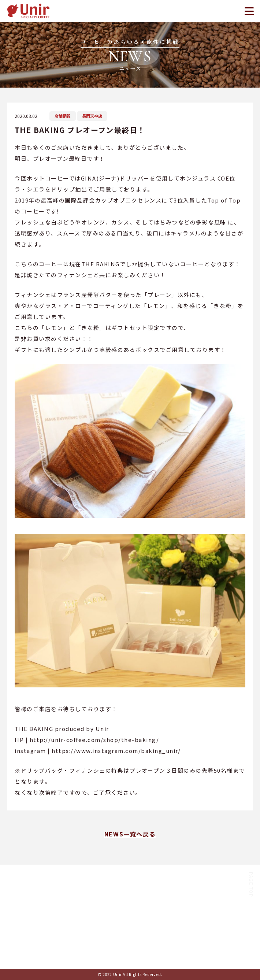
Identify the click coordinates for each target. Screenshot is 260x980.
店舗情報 (63, 116)
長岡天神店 (92, 116)
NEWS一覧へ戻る (130, 834)
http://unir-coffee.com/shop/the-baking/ (94, 740)
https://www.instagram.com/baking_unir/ (116, 751)
